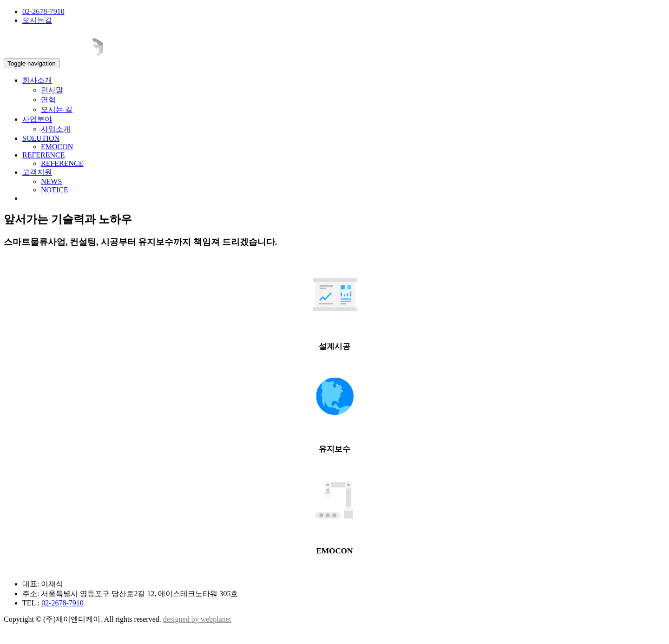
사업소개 (56, 129)
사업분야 (37, 119)
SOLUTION (41, 138)
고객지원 (37, 172)
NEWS (51, 181)
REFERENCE (44, 155)
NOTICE (55, 190)
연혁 (48, 100)
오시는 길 (57, 109)
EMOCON (57, 147)
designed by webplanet (197, 619)
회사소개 (37, 80)
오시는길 (37, 20)
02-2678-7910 (43, 11)
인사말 (52, 90)
